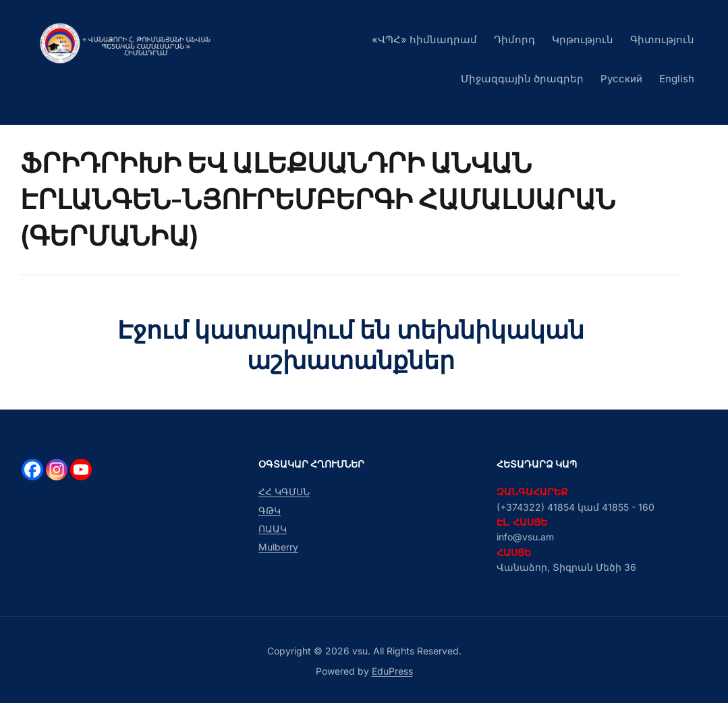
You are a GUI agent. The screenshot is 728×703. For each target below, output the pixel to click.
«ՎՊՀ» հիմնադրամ (424, 39)
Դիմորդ (514, 39)
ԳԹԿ (270, 510)
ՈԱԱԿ (273, 529)
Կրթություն (583, 39)
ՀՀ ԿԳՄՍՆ (284, 491)
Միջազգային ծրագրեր (522, 79)
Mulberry (278, 547)
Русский (621, 79)
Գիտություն (662, 39)
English (677, 79)
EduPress (392, 671)
